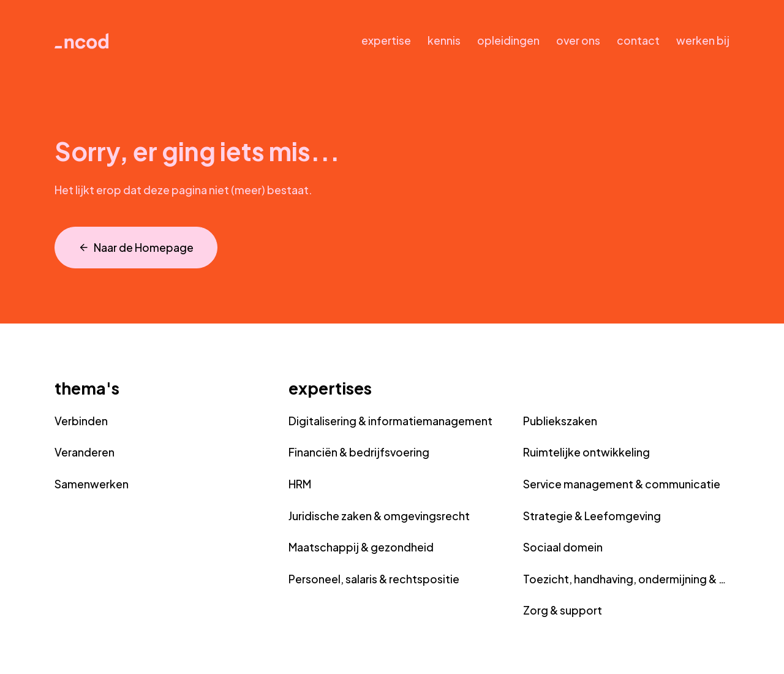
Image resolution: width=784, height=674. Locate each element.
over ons (578, 40)
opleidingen (508, 40)
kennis (444, 40)
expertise (386, 40)
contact (638, 40)
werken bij (703, 40)
